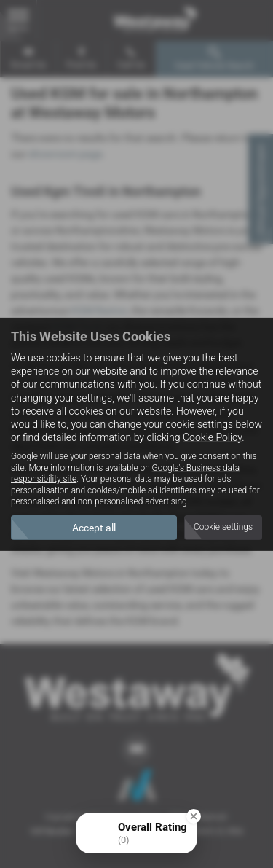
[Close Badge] (194, 816)
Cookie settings (223, 527)
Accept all (94, 528)
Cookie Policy (212, 437)
